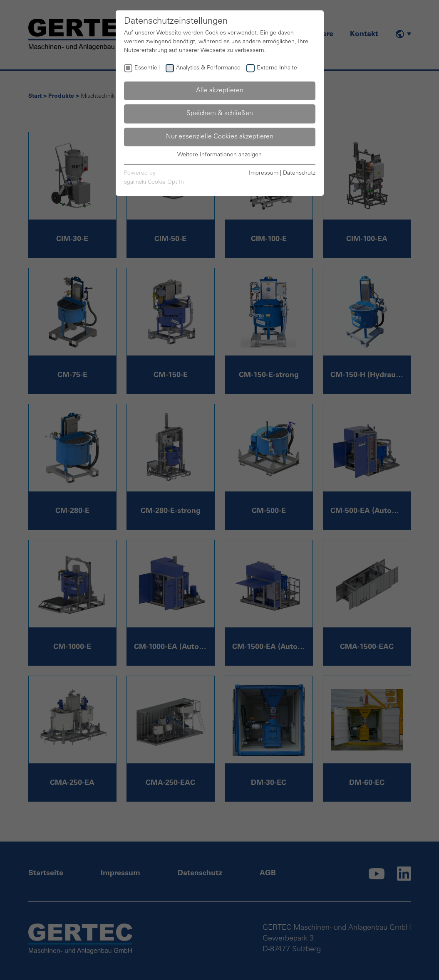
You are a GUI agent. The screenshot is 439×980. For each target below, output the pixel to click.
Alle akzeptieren (220, 91)
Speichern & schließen (220, 114)
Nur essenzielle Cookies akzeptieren (220, 137)
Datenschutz (299, 173)
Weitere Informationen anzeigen (219, 155)
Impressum (264, 173)
